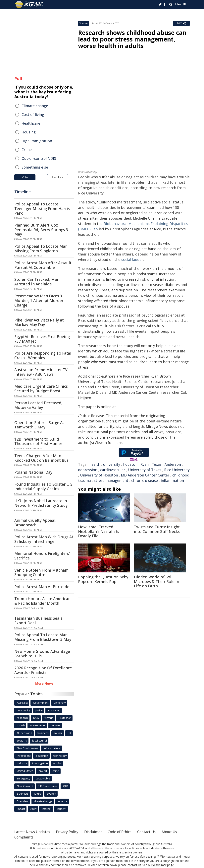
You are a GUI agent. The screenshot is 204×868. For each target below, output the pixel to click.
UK (69, 733)
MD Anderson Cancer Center (145, 475)
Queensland (25, 733)
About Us (174, 832)
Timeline (23, 192)
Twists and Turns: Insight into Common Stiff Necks (157, 529)
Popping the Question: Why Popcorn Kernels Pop (103, 579)
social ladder (132, 259)
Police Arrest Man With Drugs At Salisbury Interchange (44, 539)
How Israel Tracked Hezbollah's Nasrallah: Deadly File (99, 532)
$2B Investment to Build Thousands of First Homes (38, 441)
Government (41, 703)
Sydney (51, 794)
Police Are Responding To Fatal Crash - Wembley (43, 356)
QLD (66, 786)
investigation (40, 763)
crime (56, 771)
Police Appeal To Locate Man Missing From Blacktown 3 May (43, 637)
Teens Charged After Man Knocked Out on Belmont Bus (41, 458)
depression (88, 470)
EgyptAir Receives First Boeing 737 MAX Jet (42, 339)
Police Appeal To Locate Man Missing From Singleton (41, 249)
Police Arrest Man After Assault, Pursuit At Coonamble (43, 265)
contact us (134, 865)
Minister (56, 725)
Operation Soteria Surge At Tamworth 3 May (39, 425)
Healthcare (31, 123)
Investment (24, 756)
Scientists (23, 794)
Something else (35, 167)
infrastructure (52, 748)
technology (60, 756)
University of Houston (99, 475)
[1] (158, 856)
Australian (54, 710)
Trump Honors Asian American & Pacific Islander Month (42, 601)
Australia (22, 703)
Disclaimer (96, 832)
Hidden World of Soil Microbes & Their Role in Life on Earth (156, 582)
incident (62, 809)
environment (38, 725)
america (62, 801)
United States (25, 771)
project (43, 771)
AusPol (57, 763)
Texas (157, 464)
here (118, 443)
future (38, 794)
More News (44, 684)
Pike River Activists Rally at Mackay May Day (39, 322)
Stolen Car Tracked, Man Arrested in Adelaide (37, 282)
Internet (47, 809)
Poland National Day (33, 472)
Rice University (177, 470)
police (39, 710)
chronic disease (145, 480)
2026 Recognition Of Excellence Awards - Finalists (43, 670)
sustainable (43, 778)
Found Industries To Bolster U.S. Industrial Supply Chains (44, 487)
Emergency (24, 778)
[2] (161, 856)
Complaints (24, 837)
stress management (111, 480)
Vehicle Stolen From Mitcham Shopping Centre (41, 573)
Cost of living (33, 114)
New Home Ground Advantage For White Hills (42, 654)
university (112, 464)
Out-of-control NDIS (39, 158)
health (95, 464)
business (43, 733)
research (22, 718)
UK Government (48, 786)
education (42, 756)
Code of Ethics (123, 832)
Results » (58, 177)
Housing (29, 132)
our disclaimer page (161, 865)
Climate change (35, 106)
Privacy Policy (69, 832)
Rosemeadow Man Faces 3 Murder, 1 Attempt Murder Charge (39, 301)
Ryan (145, 464)
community (24, 710)
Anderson (173, 464)
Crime (27, 150)
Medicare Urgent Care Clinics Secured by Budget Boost (41, 389)
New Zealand (25, 786)
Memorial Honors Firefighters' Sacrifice (42, 556)
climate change (43, 801)
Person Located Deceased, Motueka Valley (38, 405)
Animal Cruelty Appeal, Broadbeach (35, 523)
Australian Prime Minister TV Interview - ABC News (41, 372)
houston (130, 464)
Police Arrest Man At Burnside (42, 587)
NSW (36, 718)
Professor (65, 718)
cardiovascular (113, 470)
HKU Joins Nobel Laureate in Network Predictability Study (41, 503)
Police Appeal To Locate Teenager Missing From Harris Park (42, 209)
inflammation (172, 480)
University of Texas (145, 470)
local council (40, 741)
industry (22, 763)
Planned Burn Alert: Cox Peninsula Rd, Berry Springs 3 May (41, 230)
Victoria (49, 718)
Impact (21, 809)
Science (83, 23)
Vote (25, 177)
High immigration (37, 141)
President (23, 801)
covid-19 (22, 741)
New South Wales (28, 748)
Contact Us (151, 832)
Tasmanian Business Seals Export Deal (38, 621)
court (33, 809)
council (58, 733)
